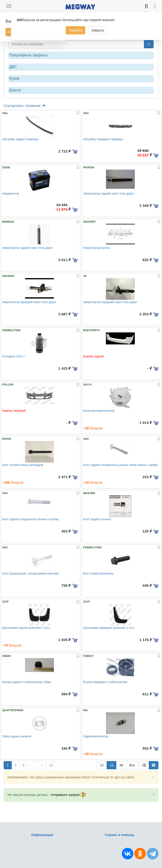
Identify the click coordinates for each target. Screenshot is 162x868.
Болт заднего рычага (97, 519)
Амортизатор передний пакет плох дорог (29, 302)
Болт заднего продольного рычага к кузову (30, 519)
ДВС (13, 67)
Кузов (14, 78)
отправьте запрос (68, 795)
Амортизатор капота (97, 248)
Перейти (75, 30)
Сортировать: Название (25, 106)
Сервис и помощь (120, 835)
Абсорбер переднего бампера (103, 139)
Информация (42, 835)
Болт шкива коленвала (98, 574)
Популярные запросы (28, 55)
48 (121, 765)
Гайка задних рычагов (17, 736)
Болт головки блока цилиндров (23, 465)
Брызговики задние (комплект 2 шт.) (26, 628)
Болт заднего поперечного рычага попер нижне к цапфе (120, 465)
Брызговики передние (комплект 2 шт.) (109, 628)
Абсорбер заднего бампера (20, 139)
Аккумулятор (11, 194)
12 (51, 765)
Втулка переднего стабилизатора (105, 682)
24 (112, 765)
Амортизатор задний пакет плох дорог (109, 194)
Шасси (15, 90)
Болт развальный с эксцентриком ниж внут (31, 574)
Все (132, 765)
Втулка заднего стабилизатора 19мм (26, 682)
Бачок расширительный (99, 411)
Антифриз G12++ (14, 356)
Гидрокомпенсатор (96, 736)
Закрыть (98, 30)
